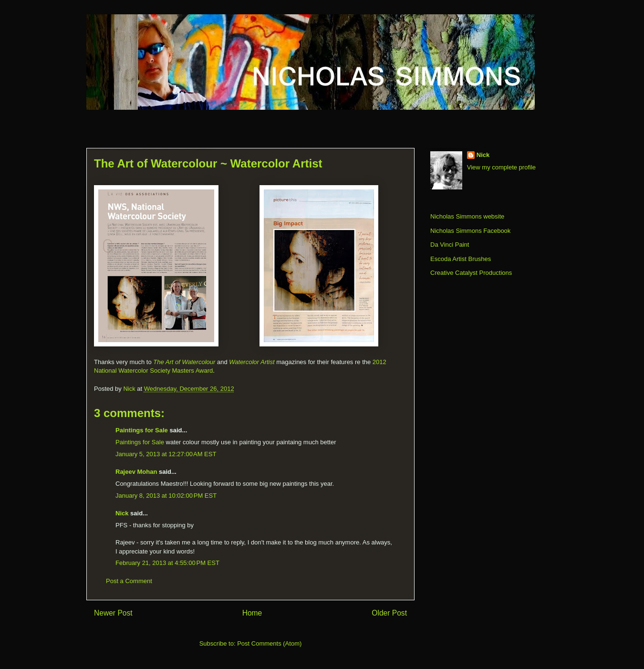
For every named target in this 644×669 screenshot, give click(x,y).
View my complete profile (501, 167)
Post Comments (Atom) (269, 643)
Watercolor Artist (252, 362)
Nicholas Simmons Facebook (470, 231)
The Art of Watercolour (184, 362)
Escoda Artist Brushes (461, 259)
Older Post (389, 613)
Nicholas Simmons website (467, 216)
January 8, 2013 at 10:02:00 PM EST (166, 496)
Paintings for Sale (142, 430)
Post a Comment (129, 581)
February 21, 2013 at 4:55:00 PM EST (167, 563)
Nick (122, 513)
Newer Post (113, 613)
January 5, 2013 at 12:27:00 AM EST (166, 454)
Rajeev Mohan (136, 472)
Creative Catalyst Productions (471, 273)
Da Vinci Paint (450, 245)
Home (252, 613)
